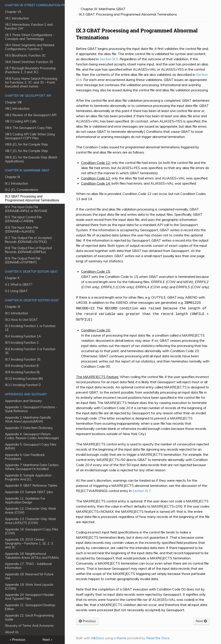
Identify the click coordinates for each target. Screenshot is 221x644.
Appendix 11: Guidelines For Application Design (25, 500)
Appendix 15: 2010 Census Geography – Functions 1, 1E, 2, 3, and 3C (29, 543)
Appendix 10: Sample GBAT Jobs (29, 492)
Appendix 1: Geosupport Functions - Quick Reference (31, 409)
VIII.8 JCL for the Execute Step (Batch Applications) (31, 159)
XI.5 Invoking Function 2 (22, 343)
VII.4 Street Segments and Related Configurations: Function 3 (30, 47)
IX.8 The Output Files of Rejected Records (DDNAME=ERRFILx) (28, 250)
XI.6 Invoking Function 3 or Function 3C (30, 351)
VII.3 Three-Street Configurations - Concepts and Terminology (30, 37)
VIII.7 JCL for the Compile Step (26, 151)
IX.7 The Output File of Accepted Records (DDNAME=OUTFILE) (28, 240)
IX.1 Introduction (17, 184)
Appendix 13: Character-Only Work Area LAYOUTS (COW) (30, 521)
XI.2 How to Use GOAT (21, 320)
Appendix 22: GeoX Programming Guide (29, 617)
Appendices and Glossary (23, 401)
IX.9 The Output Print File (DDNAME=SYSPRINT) (23, 260)
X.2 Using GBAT (16, 291)
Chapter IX (13, 177)
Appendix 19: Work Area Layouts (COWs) (29, 587)
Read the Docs (158, 636)
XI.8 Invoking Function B (22, 366)
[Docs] (77, 9)
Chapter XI (13, 307)
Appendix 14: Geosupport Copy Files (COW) (32, 531)
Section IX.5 (109, 59)
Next (201, 619)
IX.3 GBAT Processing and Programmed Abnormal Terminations (32, 198)
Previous (87, 619)
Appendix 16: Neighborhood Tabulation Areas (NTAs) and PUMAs (32, 556)
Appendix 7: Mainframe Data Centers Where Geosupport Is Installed (32, 467)
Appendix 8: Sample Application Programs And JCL (28, 477)
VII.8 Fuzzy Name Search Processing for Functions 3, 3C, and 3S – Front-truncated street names (31, 82)
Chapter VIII (13, 102)
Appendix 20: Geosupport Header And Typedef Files (29, 597)
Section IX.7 (142, 489)
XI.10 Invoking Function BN (24, 379)
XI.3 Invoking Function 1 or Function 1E (30, 328)
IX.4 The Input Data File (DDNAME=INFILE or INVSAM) (26, 209)
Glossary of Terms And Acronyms (29, 626)
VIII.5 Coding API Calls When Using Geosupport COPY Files (30, 136)
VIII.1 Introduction (17, 109)
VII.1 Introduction (17, 18)
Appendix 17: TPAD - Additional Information (28, 566)
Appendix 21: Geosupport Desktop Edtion (30, 607)
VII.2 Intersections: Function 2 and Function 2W (29, 27)
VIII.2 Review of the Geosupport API (31, 115)
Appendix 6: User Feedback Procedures (25, 457)
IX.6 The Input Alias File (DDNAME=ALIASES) (22, 229)
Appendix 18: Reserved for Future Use (29, 576)
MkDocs (98, 636)
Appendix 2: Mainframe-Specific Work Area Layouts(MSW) (28, 419)
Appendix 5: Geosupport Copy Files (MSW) (31, 446)
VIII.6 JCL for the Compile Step (26, 144)
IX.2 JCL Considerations (22, 190)
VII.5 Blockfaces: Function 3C (25, 55)
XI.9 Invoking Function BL (23, 372)
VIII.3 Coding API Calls (21, 121)
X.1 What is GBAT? (19, 285)
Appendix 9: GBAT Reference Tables (31, 486)
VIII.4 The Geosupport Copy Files (28, 128)
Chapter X (12, 278)
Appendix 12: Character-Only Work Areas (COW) (30, 511)
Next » (47, 640)
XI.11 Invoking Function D (23, 385)
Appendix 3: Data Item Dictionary (29, 428)
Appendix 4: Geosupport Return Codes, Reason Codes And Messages (32, 436)
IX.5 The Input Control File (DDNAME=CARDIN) (23, 219)
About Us (12, 632)
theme (122, 636)
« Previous (17, 640)
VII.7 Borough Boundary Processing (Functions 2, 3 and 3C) (30, 70)
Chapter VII (13, 12)
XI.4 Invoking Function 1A (23, 336)
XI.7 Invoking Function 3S (23, 359)
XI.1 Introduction (17, 313)
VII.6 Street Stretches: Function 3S (29, 62)
